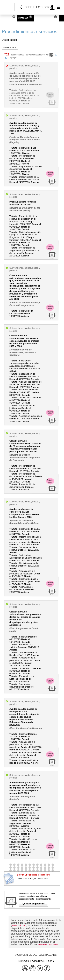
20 (56, 55)
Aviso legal (38, 961)
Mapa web (24, 961)
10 (51, 55)
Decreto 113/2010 (48, 944)
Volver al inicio (10, 48)
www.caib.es (19, 926)
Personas (6, 18)
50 (6, 57)
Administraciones (44, 18)
